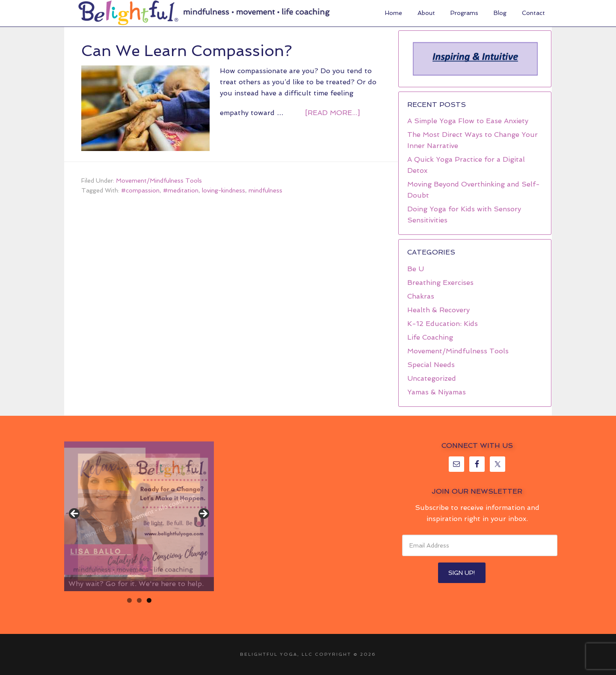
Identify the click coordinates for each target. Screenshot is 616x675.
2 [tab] (139, 600)
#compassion (140, 190)
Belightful (128, 13)
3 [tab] (149, 600)
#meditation (181, 190)
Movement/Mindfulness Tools (159, 181)
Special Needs (431, 365)
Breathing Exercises (440, 283)
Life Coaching (430, 337)
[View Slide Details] (139, 516)
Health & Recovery (438, 310)
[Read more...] (332, 113)
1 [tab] (129, 600)
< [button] (75, 514)
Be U (416, 269)
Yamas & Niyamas (437, 392)
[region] (475, 59)
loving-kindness (224, 190)
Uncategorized (432, 378)
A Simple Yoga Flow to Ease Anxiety (468, 121)
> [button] (203, 514)
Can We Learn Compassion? (187, 51)
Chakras (421, 296)
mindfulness (265, 190)
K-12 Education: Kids (443, 324)
